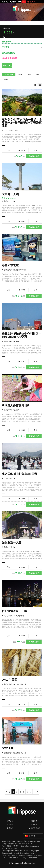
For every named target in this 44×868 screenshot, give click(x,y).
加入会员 (13, 2)
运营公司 (10, 821)
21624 (22, 773)
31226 (22, 430)
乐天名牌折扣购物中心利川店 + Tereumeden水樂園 (21, 335)
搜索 (5, 66)
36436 (22, 150)
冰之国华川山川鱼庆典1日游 (19, 474)
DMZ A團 (8, 748)
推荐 (20, 74)
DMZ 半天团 (9, 680)
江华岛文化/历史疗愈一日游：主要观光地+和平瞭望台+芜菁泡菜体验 (22, 123)
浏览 (38, 74)
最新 (6, 79)
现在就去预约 (34, 156)
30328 (22, 636)
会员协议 (10, 828)
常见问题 (34, 825)
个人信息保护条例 (34, 828)
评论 (29, 74)
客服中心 (5, 2)
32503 (22, 290)
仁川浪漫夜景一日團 (14, 611)
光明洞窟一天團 (12, 542)
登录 (19, 2)
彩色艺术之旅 (10, 265)
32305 (22, 361)
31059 (22, 499)
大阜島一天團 (10, 194)
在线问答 (34, 821)
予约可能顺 (9, 74)
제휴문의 (10, 825)
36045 (22, 221)
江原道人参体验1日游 (15, 405)
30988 (22, 567)
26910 (22, 704)
